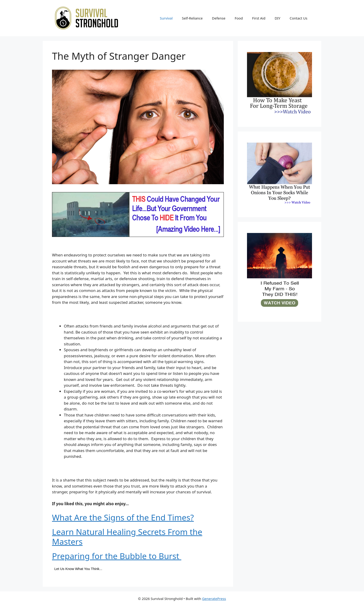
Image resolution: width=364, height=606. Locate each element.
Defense (219, 18)
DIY (278, 18)
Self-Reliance (192, 18)
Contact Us (299, 18)
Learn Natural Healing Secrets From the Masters (127, 537)
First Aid (259, 18)
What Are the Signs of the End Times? (123, 517)
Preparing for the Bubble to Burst (117, 556)
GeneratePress (214, 599)
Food (239, 18)
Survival (166, 18)
